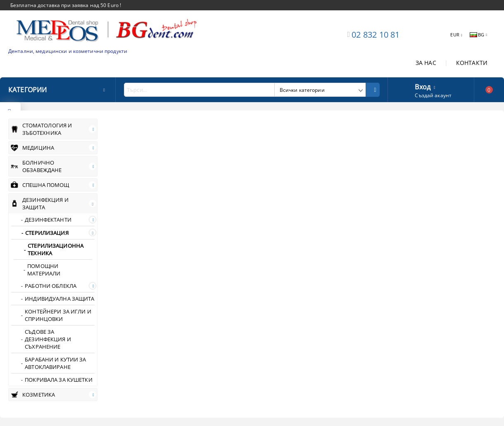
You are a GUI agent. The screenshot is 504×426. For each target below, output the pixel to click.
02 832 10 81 (376, 35)
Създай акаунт (433, 95)
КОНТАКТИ (472, 63)
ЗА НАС (426, 63)
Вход (423, 86)
